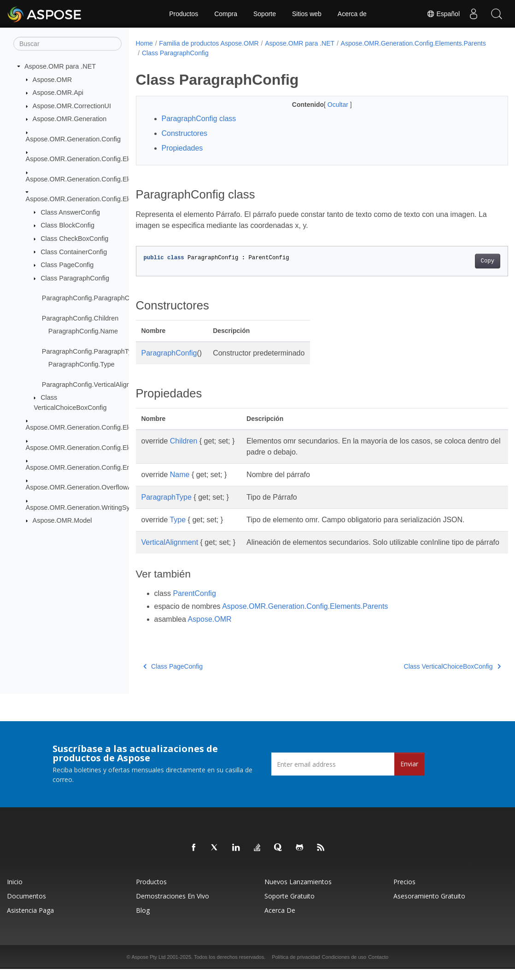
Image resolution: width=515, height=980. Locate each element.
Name (180, 475)
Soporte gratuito (290, 907)
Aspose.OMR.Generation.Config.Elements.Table (97, 447)
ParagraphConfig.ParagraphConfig (93, 298)
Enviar (409, 775)
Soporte (265, 14)
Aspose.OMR (53, 79)
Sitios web (307, 14)
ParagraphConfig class (199, 119)
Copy (461, 261)
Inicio (15, 893)
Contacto (378, 968)
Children (184, 441)
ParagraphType (167, 497)
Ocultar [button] (326, 105)
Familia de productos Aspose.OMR (209, 43)
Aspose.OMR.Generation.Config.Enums (85, 467)
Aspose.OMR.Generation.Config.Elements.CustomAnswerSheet (120, 179)
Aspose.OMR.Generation (70, 119)
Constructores (185, 133)
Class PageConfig (67, 265)
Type (178, 520)
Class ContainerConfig (74, 251)
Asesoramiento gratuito (429, 907)
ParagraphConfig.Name (83, 331)
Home (144, 43)
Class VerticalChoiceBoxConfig (426, 677)
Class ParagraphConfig (75, 278)
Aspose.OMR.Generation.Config (73, 139)
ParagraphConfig (169, 353)
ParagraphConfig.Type (82, 364)
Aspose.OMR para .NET (60, 66)
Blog (143, 921)
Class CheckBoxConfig (74, 239)
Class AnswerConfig (70, 212)
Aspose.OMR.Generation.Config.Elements (88, 159)
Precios (404, 893)
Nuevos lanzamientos (298, 893)
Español (443, 14)
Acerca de (352, 14)
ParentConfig (194, 604)
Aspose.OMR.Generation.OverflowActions (88, 487)
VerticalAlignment (170, 542)
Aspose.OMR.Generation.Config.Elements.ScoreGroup (107, 427)
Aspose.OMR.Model (62, 520)
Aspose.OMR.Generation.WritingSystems (87, 507)
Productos (184, 14)
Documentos (26, 907)
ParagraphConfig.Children (80, 318)
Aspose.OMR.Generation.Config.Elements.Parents (100, 199)
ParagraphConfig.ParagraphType (91, 351)
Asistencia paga (30, 921)
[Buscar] (67, 44)
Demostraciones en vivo (173, 907)
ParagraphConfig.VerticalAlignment (94, 384)
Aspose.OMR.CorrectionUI (72, 106)
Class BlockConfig (67, 225)
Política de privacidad (296, 968)
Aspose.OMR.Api (58, 93)
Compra (226, 14)
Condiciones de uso (344, 968)
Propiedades (182, 148)
